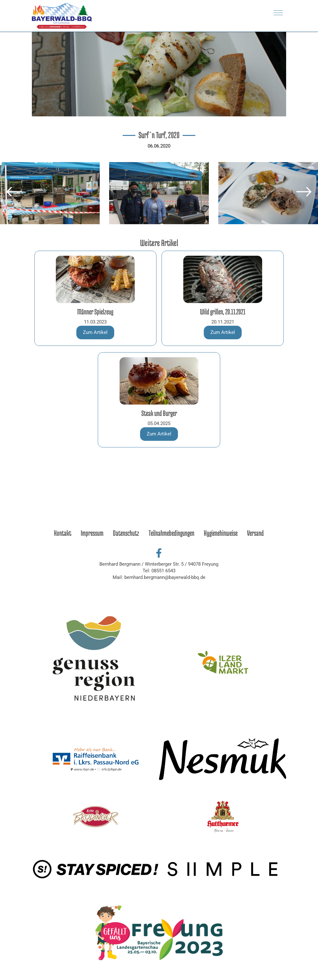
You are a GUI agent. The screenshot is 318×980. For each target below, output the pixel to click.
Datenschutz (126, 533)
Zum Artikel (95, 332)
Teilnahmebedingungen (171, 533)
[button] (14, 192)
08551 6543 (163, 571)
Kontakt (63, 533)
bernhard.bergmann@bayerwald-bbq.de (165, 577)
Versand (255, 533)
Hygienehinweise (221, 533)
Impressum (92, 533)
